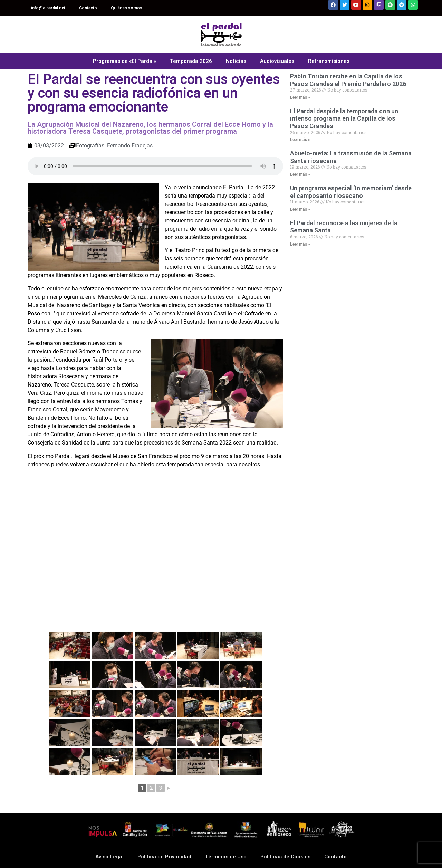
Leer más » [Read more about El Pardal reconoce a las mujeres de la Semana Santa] (300, 244)
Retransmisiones (329, 61)
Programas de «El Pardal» (124, 61)
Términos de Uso (226, 857)
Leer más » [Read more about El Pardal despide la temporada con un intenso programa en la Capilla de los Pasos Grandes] (300, 140)
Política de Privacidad (164, 857)
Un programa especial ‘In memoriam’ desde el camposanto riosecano (351, 192)
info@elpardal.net (48, 8)
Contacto (88, 8)
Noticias (236, 61)
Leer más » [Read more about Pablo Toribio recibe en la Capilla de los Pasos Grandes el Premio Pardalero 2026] (300, 97)
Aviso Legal (109, 857)
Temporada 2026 (191, 61)
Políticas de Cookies (285, 857)
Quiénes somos (127, 8)
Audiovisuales (277, 61)
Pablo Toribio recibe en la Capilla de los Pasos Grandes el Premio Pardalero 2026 (348, 80)
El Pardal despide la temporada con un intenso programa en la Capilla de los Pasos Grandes (344, 118)
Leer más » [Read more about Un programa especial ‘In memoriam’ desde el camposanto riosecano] (300, 209)
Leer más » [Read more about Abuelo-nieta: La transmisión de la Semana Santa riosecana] (300, 174)
